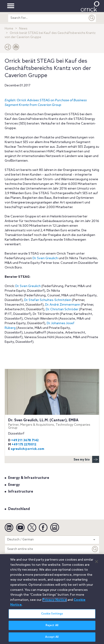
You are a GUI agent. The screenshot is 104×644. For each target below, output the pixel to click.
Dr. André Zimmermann (63, 305)
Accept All (52, 639)
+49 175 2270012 (24, 445)
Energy (14, 485)
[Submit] (92, 18)
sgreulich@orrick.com (27, 449)
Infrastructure (21, 492)
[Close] (97, 563)
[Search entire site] (48, 549)
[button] (8, 48)
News (23, 29)
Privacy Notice (55, 602)
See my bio (86, 459)
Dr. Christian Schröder (62, 309)
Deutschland (19, 509)
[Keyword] (95, 549)
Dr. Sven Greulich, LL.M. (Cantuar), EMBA (52, 424)
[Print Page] (16, 48)
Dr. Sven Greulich (45, 258)
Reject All (52, 627)
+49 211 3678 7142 (25, 440)
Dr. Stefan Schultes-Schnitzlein (48, 300)
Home (9, 29)
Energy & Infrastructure (29, 478)
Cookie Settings (52, 615)
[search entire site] (48, 18)
